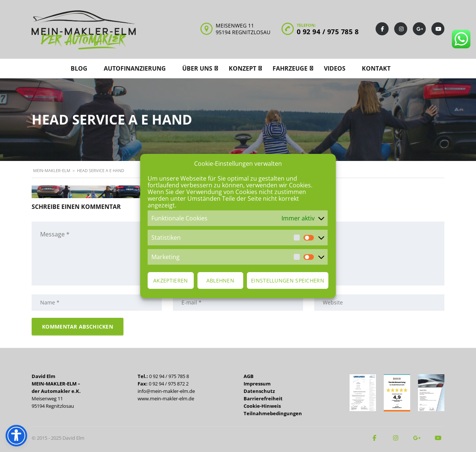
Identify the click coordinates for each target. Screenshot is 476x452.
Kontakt (376, 68)
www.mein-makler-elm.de (166, 398)
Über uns (197, 68)
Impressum (257, 384)
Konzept (242, 68)
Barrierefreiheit (263, 398)
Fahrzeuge (290, 68)
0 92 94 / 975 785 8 (328, 32)
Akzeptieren (171, 280)
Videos (335, 68)
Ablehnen (220, 280)
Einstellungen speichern (288, 280)
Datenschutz (259, 391)
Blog (79, 68)
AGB (249, 376)
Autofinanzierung (135, 68)
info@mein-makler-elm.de (166, 391)
